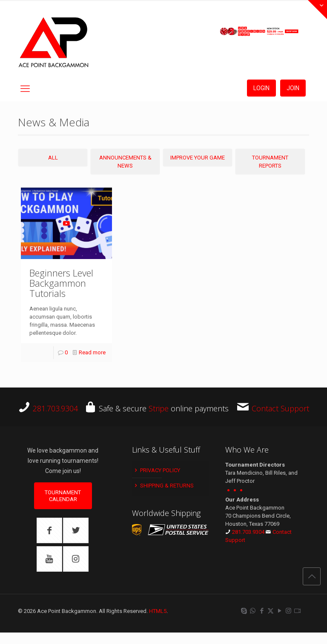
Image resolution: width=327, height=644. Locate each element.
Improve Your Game (198, 158)
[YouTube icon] (280, 611)
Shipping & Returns (163, 486)
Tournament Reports (270, 162)
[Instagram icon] (288, 611)
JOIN (293, 88)
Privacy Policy (157, 470)
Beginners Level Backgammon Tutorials (61, 283)
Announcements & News (125, 162)
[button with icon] (49, 530)
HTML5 (158, 611)
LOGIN (261, 88)
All (53, 158)
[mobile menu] (25, 89)
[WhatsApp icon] (253, 611)
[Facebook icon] (262, 611)
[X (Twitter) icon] (271, 611)
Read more (92, 352)
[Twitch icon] (297, 611)
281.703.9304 (55, 408)
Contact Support (280, 408)
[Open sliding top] (317, 10)
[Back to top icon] (312, 576)
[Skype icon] (244, 611)
